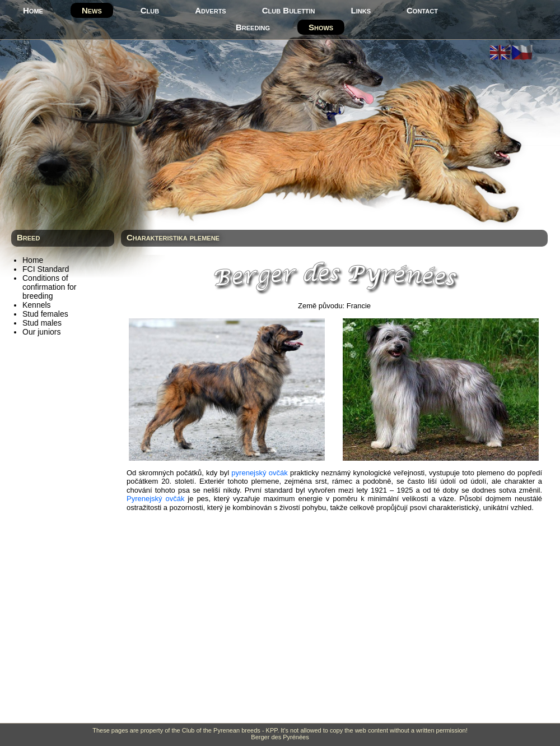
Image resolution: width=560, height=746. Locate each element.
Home (33, 10)
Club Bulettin (289, 10)
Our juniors (41, 332)
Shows (321, 27)
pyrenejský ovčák (259, 473)
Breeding (253, 27)
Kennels (37, 305)
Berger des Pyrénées (280, 737)
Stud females (45, 314)
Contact (422, 10)
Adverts (210, 10)
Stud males (42, 323)
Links (361, 10)
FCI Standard (46, 269)
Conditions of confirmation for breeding (49, 287)
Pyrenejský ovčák (155, 499)
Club (150, 10)
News (92, 10)
